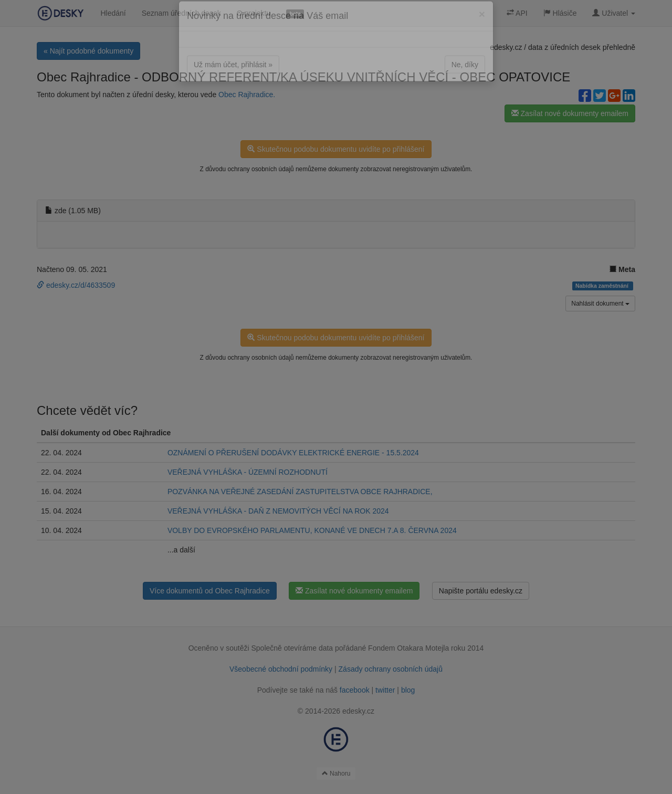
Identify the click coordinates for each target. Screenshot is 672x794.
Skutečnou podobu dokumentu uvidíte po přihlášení (336, 149)
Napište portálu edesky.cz (481, 591)
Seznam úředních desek (181, 13)
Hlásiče (560, 13)
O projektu (254, 13)
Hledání (113, 13)
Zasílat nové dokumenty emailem (570, 113)
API (517, 13)
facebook (355, 690)
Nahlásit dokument (600, 304)
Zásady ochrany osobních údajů (391, 669)
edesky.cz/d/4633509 (76, 285)
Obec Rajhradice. (247, 95)
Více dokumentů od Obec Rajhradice (210, 591)
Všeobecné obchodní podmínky (281, 669)
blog (408, 690)
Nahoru (336, 774)
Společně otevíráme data (292, 648)
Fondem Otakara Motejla (408, 648)
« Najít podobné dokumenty (88, 51)
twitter (385, 690)
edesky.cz (506, 47)
